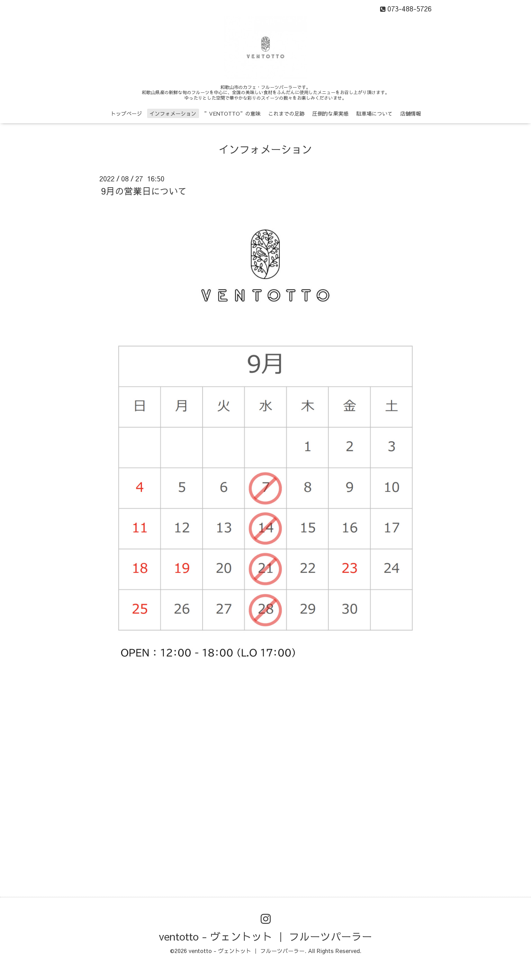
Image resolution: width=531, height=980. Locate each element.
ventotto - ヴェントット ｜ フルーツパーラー (265, 936)
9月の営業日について (144, 191)
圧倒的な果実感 (330, 113)
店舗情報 (411, 113)
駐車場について (374, 113)
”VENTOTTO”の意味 (232, 113)
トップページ (126, 113)
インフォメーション (173, 113)
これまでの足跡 (286, 113)
